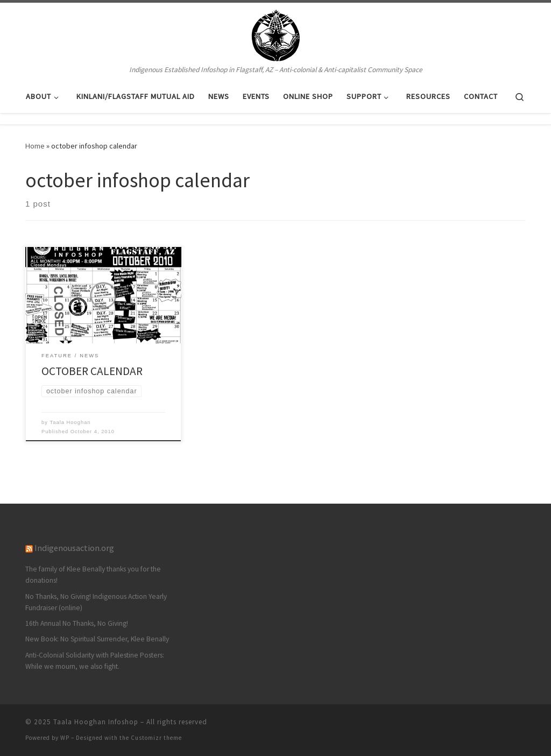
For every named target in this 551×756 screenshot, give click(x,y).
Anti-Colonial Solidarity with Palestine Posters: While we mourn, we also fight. (95, 661)
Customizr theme (156, 738)
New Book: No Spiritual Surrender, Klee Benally (97, 639)
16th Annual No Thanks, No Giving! (77, 623)
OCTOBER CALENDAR (92, 371)
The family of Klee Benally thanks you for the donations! (93, 575)
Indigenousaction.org (74, 548)
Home (35, 146)
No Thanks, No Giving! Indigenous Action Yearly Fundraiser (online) (96, 602)
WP (65, 738)
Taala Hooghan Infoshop (96, 722)
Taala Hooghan (70, 422)
